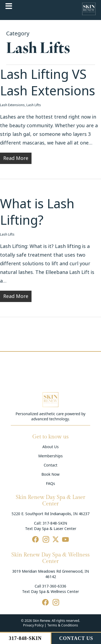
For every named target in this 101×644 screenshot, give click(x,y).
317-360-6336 (54, 586)
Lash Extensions (12, 105)
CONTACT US (76, 638)
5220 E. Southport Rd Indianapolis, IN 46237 (50, 514)
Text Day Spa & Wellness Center (50, 592)
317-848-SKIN (55, 523)
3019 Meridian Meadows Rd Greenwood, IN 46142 (50, 574)
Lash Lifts (34, 105)
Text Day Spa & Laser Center (51, 529)
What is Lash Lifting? (37, 212)
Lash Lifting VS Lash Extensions (48, 83)
